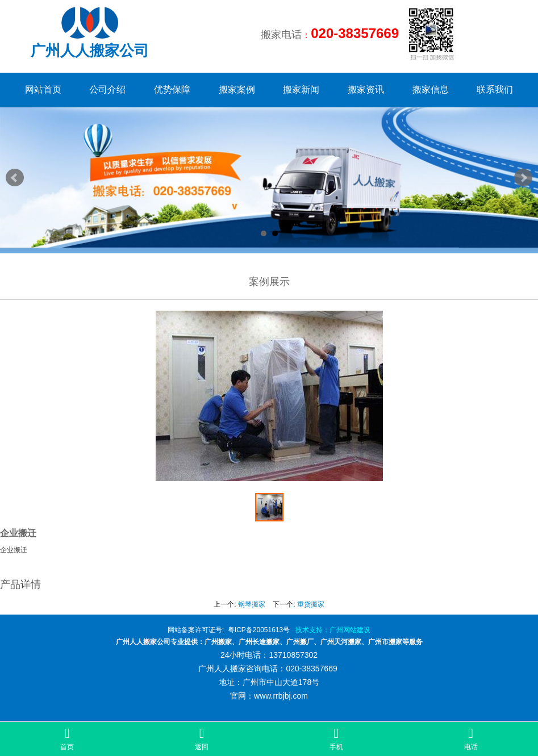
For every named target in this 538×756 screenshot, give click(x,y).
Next (523, 178)
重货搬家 (311, 604)
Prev (15, 178)
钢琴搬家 (252, 604)
